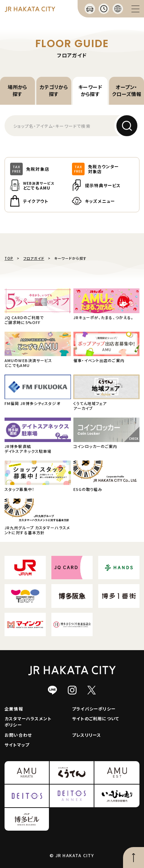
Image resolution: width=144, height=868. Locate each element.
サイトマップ (17, 745)
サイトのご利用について (96, 718)
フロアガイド (34, 258)
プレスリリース (87, 735)
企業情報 (14, 709)
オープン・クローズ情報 (127, 90)
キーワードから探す (90, 90)
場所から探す (17, 90)
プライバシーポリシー (94, 709)
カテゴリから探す (54, 90)
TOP (9, 258)
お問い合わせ (18, 735)
